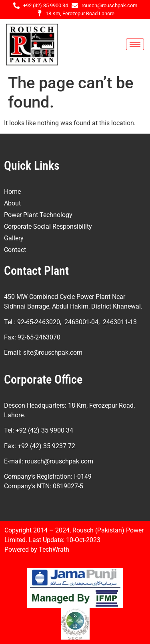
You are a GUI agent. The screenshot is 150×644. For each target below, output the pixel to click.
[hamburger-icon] (135, 44)
